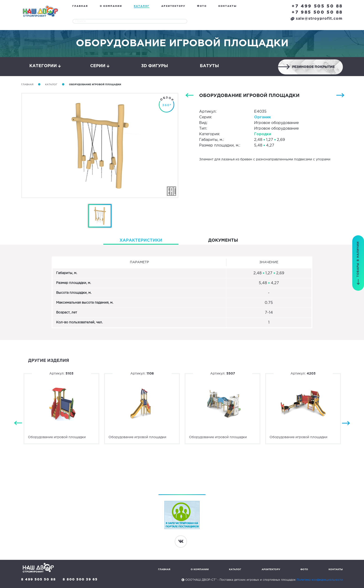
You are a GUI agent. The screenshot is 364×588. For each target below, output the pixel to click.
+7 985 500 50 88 (317, 12)
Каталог (142, 6)
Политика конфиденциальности (320, 580)
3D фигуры (155, 66)
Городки (263, 134)
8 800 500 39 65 (80, 580)
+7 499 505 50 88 (317, 6)
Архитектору (173, 6)
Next (346, 423)
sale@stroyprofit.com (316, 19)
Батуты (209, 66)
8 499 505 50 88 (39, 580)
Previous (18, 423)
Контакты (228, 6)
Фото (202, 6)
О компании (111, 6)
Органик (263, 117)
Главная (80, 6)
